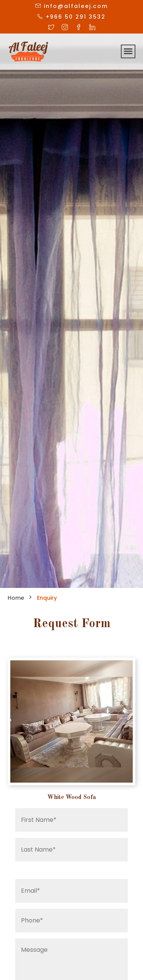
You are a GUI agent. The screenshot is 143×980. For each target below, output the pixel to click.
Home (16, 598)
